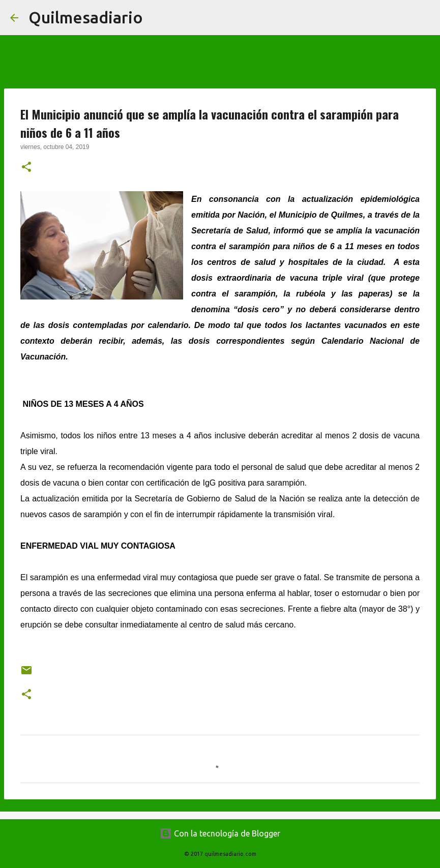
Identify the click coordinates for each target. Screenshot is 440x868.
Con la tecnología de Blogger (220, 833)
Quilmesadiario (86, 17)
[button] (26, 168)
